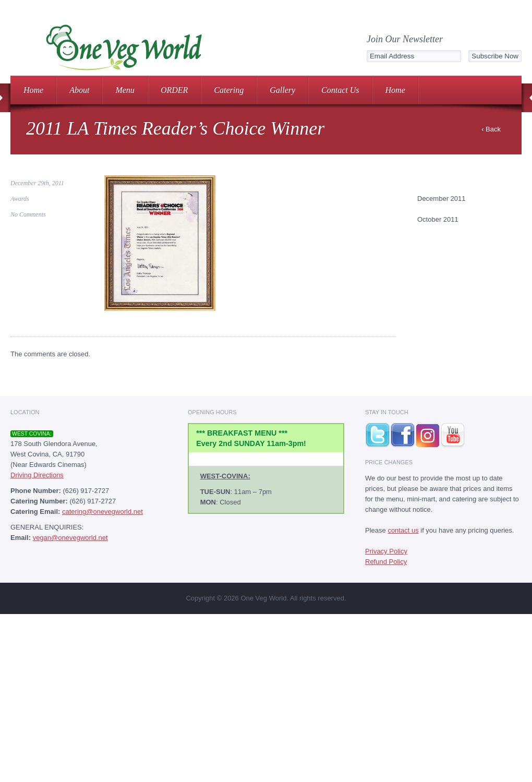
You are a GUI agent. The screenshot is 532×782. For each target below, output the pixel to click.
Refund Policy (386, 562)
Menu (125, 90)
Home (33, 90)
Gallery (282, 90)
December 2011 (442, 198)
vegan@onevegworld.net (70, 538)
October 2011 (438, 219)
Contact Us (340, 90)
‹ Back (491, 129)
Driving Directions (37, 475)
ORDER (174, 90)
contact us (403, 530)
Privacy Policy (386, 551)
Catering (229, 90)
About (79, 90)
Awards (20, 199)
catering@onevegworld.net (102, 512)
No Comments (28, 214)
